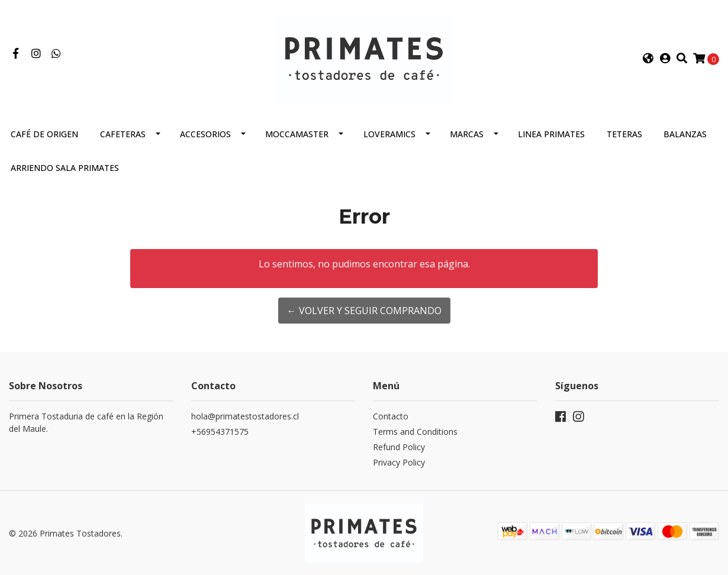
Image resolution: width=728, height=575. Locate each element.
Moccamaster (297, 134)
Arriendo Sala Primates (65, 168)
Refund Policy (399, 447)
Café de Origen (44, 134)
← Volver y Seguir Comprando (364, 311)
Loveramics (389, 134)
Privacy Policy (399, 462)
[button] (648, 59)
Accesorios (205, 134)
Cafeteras (123, 134)
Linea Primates (551, 134)
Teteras (624, 134)
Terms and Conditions (415, 432)
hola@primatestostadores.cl (245, 416)
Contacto (391, 416)
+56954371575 (220, 432)
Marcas (467, 134)
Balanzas (685, 134)
